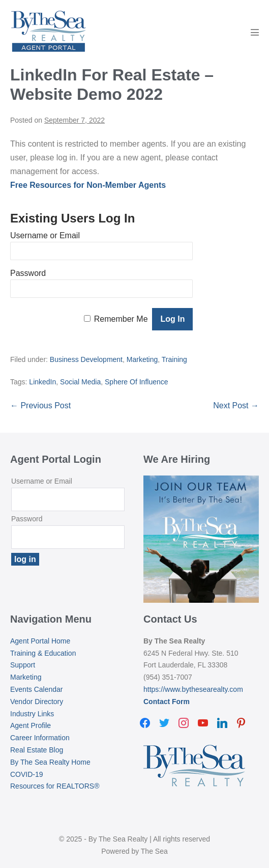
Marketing (142, 359)
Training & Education (43, 653)
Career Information (40, 738)
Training (174, 359)
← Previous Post (40, 405)
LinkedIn (42, 382)
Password (28, 273)
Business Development (86, 359)
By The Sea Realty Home (50, 762)
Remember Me (121, 319)
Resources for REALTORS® (55, 786)
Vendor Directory (37, 702)
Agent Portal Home (40, 641)
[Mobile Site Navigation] (255, 32)
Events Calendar (37, 689)
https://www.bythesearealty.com (193, 689)
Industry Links (32, 714)
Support (23, 665)
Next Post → (236, 405)
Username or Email (45, 235)
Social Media (80, 382)
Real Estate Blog (37, 750)
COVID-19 (27, 774)
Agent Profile (31, 725)
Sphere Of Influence (137, 382)
